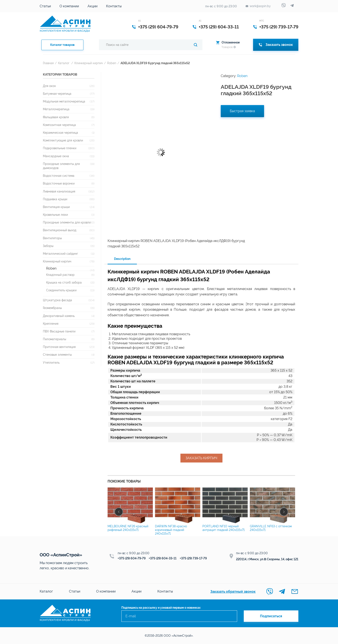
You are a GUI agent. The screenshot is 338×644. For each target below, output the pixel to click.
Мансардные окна (56, 156)
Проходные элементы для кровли (67, 222)
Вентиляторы (52, 238)
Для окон (49, 86)
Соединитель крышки (61, 290)
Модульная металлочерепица (64, 101)
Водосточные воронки (59, 183)
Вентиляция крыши (56, 207)
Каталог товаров (62, 45)
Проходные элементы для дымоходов (61, 166)
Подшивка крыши (55, 199)
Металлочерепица (56, 109)
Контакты (114, 6)
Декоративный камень (59, 316)
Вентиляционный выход (60, 230)
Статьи (45, 6)
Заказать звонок (276, 45)
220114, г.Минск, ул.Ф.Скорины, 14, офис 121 (267, 559)
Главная (48, 63)
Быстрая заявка (242, 111)
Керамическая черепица (60, 133)
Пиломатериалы (55, 339)
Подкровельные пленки (60, 148)
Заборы (48, 246)
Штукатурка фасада (57, 300)
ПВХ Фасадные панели (59, 331)
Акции (92, 6)
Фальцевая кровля (56, 117)
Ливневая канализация (59, 191)
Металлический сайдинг (60, 254)
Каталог (64, 63)
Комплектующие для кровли (63, 140)
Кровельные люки (55, 215)
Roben (112, 63)
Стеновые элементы (57, 355)
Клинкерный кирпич (89, 63)
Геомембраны (52, 308)
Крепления (51, 324)
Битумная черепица (57, 94)
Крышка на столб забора (64, 282)
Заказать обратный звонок (233, 592)
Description (122, 259)
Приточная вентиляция (59, 347)
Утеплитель (51, 362)
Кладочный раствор (60, 275)
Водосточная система (59, 176)
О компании (69, 6)
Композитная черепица (59, 125)
